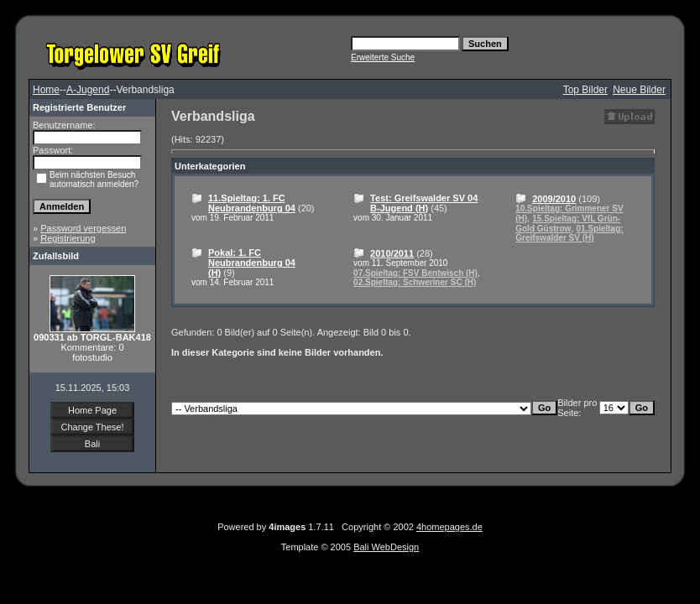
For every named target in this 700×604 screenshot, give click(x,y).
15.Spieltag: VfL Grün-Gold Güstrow (568, 224)
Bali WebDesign (386, 547)
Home (46, 90)
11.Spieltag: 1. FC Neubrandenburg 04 (252, 203)
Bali (92, 444)
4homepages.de (449, 527)
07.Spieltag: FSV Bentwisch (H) (415, 273)
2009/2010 (554, 199)
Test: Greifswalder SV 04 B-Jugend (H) (424, 203)
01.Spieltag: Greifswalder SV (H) (569, 233)
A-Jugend (88, 90)
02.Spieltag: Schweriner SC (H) (415, 282)
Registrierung (68, 238)
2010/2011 (392, 253)
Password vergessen (83, 228)
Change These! (92, 427)
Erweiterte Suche (383, 57)
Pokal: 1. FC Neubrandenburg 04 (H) (252, 263)
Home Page (92, 410)
